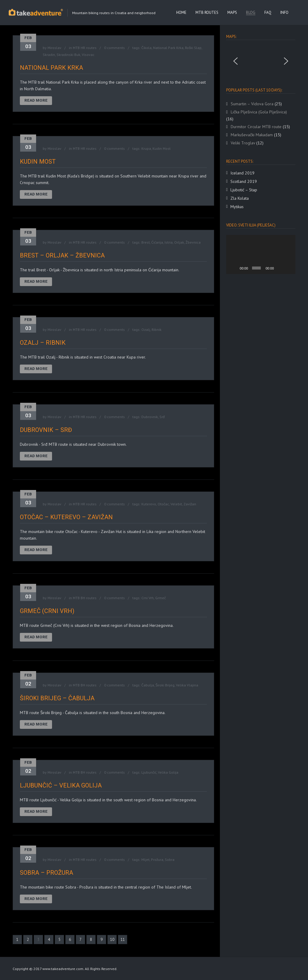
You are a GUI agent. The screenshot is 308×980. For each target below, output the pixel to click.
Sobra (170, 860)
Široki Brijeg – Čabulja (57, 698)
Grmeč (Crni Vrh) (47, 611)
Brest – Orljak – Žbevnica (62, 255)
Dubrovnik (150, 417)
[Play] (234, 268)
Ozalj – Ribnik (43, 343)
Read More (36, 100)
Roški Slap (193, 48)
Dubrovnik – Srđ (46, 430)
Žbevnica (193, 242)
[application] (261, 254)
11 (123, 940)
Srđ (162, 417)
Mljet (145, 860)
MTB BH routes (85, 598)
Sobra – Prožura (46, 873)
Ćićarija (157, 242)
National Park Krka (168, 48)
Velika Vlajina (187, 685)
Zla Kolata (240, 198)
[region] (261, 61)
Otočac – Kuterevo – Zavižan (66, 517)
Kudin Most (162, 148)
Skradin (49, 55)
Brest (146, 242)
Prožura (157, 860)
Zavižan (190, 504)
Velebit (176, 504)
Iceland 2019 (242, 173)
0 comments (114, 48)
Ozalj (146, 330)
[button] (236, 61)
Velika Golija (168, 772)
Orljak (179, 242)
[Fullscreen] (288, 268)
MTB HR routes (85, 48)
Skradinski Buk (68, 55)
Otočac (163, 504)
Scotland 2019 (244, 181)
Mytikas (237, 207)
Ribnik (157, 330)
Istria (169, 242)
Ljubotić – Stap (244, 190)
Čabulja (148, 685)
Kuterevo (149, 504)
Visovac (88, 55)
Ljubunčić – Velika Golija (61, 785)
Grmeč (160, 598)
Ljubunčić (149, 772)
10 (112, 940)
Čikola (146, 48)
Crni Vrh (148, 598)
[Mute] (280, 268)
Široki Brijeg (165, 685)
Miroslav (54, 48)
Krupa (146, 148)
